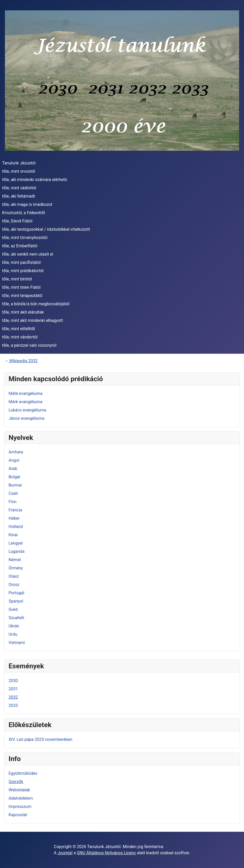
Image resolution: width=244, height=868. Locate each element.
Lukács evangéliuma (27, 410)
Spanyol (16, 601)
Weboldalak (19, 790)
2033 (13, 706)
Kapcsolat (18, 815)
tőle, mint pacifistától (21, 262)
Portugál (16, 593)
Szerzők (16, 782)
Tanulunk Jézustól (19, 163)
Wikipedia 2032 (23, 361)
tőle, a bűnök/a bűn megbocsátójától (36, 304)
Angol (14, 460)
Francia (15, 510)
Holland (16, 527)
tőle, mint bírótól (17, 279)
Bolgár (15, 477)
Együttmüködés (23, 773)
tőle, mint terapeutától (22, 296)
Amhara (16, 452)
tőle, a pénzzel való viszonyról (29, 345)
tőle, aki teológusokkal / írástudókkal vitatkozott (46, 229)
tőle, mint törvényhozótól (25, 238)
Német (15, 560)
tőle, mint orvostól (19, 171)
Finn (12, 502)
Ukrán (14, 626)
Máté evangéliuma (26, 393)
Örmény (16, 568)
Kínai (13, 535)
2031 (13, 689)
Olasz (14, 576)
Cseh (13, 493)
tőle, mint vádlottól (19, 188)
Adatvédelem (21, 798)
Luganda (16, 551)
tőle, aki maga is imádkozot (27, 204)
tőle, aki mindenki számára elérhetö (35, 180)
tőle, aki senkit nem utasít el (28, 254)
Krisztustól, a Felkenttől (23, 213)
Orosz (14, 585)
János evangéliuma (26, 418)
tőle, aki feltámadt (19, 196)
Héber (14, 518)
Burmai (15, 485)
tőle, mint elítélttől (19, 329)
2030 (13, 681)
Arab (13, 469)
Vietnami (17, 643)
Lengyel (16, 543)
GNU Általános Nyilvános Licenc (106, 853)
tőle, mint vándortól (20, 337)
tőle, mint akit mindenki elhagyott (33, 320)
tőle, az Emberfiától (20, 246)
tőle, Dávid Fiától (17, 221)
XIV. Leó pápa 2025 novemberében (40, 739)
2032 (13, 697)
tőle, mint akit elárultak (23, 312)
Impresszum (20, 806)
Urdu (13, 634)
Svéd (13, 609)
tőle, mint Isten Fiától (21, 287)
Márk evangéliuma (26, 402)
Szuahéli (16, 618)
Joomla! (65, 853)
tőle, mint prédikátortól (23, 271)
